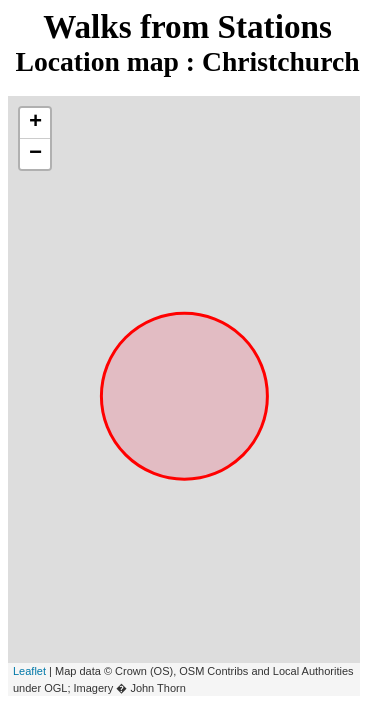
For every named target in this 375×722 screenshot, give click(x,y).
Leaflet (29, 671)
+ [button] (35, 123)
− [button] (35, 154)
